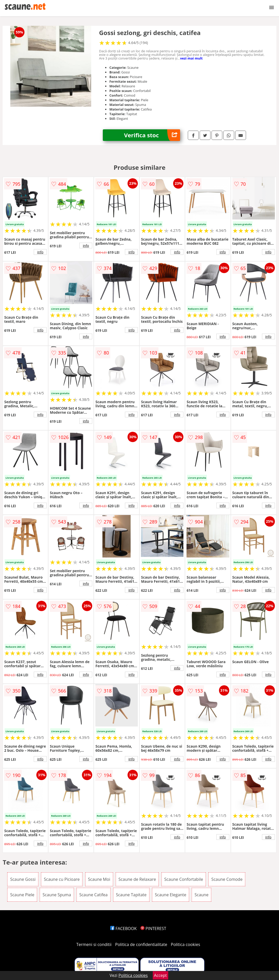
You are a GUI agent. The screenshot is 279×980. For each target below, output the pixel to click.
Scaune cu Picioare (62, 879)
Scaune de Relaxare (137, 879)
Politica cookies (185, 944)
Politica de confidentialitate (141, 944)
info (40, 252)
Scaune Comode (227, 879)
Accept (160, 975)
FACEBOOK (124, 928)
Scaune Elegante (171, 895)
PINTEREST (153, 928)
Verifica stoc (152, 135)
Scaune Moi (99, 879)
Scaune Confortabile (184, 879)
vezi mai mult (191, 58)
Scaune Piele (22, 895)
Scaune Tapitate (131, 895)
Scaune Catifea (94, 895)
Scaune (201, 895)
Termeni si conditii (94, 944)
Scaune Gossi (23, 879)
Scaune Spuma (57, 895)
